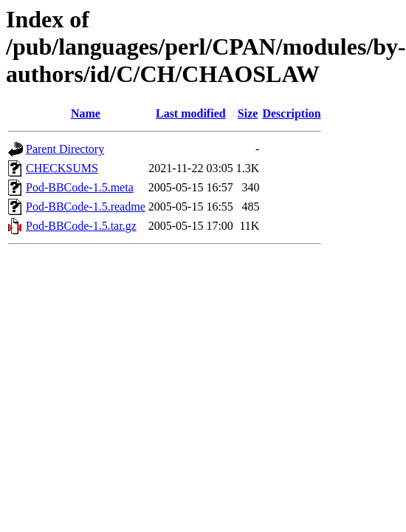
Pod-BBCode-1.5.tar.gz (81, 226)
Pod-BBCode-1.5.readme (86, 207)
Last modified (191, 113)
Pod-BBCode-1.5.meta (80, 187)
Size (248, 113)
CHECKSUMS (62, 168)
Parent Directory (65, 149)
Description (291, 113)
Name (86, 113)
